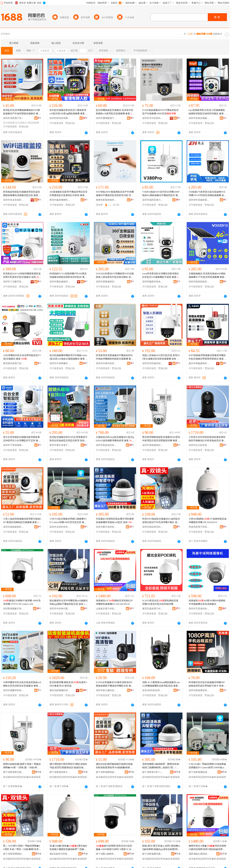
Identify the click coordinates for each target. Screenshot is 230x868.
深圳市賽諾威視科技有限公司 (60, 282)
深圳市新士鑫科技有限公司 (106, 690)
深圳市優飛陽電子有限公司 (106, 118)
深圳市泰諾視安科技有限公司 (153, 527)
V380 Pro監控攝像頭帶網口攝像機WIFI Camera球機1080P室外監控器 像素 (68, 521)
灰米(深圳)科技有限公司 (153, 690)
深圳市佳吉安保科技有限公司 (14, 200)
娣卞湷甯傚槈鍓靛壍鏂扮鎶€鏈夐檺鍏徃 (106, 772)
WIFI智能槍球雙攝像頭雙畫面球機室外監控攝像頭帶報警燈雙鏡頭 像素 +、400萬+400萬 (208, 357)
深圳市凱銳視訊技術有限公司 (106, 445)
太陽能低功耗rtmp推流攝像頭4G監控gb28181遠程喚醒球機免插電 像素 (115, 439)
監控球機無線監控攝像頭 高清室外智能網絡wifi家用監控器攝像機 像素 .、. (115, 112)
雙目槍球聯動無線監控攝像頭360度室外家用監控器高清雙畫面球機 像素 (161, 439)
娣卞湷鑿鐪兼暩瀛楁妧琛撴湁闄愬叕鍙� (106, 854)
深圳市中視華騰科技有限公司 (60, 363)
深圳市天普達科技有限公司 (199, 609)
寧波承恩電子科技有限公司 (199, 527)
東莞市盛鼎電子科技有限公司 (153, 609)
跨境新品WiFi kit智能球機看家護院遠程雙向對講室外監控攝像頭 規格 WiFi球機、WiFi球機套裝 (22, 275)
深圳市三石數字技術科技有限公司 (14, 282)
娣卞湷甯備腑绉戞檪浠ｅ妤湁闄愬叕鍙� (153, 854)
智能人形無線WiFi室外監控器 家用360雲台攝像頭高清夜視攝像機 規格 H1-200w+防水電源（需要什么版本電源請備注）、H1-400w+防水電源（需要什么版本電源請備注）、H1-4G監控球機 (161, 357)
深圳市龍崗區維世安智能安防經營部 (199, 282)
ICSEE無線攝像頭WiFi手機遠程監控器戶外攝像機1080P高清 (160, 112)
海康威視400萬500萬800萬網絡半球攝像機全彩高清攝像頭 (207, 602)
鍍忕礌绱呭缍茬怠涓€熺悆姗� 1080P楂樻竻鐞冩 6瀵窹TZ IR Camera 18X (115, 848)
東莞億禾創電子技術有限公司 (14, 363)
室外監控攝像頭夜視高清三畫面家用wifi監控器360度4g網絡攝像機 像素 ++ (69, 112)
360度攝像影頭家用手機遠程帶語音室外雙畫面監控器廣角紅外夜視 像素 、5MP (68, 194)
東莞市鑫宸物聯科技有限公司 (60, 200)
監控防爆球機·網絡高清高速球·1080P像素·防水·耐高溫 (68, 684)
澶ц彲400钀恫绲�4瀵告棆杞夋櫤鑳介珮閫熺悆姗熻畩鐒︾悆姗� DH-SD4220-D (68, 848)
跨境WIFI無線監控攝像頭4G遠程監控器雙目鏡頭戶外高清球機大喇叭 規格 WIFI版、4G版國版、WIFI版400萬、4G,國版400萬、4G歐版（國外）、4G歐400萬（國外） (161, 521)
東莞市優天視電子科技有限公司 (60, 445)
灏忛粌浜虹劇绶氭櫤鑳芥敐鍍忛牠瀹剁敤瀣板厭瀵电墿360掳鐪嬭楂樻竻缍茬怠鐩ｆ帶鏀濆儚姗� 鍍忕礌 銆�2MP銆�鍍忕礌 (114, 766)
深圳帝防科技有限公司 (60, 118)
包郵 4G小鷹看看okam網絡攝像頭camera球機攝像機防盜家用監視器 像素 (161, 684)
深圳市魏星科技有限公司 (153, 282)
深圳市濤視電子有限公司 (14, 118)
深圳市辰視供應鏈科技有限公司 (199, 118)
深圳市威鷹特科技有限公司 (14, 690)
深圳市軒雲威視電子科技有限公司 (199, 200)
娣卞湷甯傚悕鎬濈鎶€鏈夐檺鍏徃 (199, 772)
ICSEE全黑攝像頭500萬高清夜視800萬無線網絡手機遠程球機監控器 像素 (115, 684)
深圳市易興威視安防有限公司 (106, 282)
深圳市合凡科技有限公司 (199, 445)
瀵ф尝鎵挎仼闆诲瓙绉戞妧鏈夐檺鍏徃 (60, 854)
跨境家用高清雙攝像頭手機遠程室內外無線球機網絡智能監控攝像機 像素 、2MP (115, 357)
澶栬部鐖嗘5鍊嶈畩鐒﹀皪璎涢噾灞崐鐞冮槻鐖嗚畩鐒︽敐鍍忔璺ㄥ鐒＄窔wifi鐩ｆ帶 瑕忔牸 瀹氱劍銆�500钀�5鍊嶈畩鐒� (161, 766)
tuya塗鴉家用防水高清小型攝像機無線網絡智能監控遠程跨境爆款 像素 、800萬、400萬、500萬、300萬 (208, 112)
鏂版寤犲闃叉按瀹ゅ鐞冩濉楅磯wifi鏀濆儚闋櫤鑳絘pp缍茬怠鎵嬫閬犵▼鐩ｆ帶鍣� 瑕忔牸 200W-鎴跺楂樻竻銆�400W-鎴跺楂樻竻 (161, 848)
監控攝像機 (9, 123)
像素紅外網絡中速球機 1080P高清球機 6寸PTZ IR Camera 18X (22, 602)
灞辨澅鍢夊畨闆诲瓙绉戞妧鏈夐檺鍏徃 (199, 854)
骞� (38, 772)
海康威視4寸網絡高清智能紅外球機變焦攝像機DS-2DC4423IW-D (114, 602)
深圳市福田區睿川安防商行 (153, 200)
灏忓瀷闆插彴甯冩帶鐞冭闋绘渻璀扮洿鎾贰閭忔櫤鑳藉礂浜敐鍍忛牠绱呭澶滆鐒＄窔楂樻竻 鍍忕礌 (68, 766)
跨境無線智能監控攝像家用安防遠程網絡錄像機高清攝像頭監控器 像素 (22, 194)
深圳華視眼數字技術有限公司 (14, 609)
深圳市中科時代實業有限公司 (60, 609)
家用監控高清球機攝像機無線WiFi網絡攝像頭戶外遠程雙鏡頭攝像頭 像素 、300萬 (22, 112)
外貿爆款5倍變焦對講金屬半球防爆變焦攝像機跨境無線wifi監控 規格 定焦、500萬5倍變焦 (115, 521)
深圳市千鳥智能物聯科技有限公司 (14, 445)
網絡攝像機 (33, 123)
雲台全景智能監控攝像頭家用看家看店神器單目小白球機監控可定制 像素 (22, 439)
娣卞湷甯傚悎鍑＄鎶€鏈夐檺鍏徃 (60, 772)
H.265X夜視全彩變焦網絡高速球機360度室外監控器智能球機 (160, 602)
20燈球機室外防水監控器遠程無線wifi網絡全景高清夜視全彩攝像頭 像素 (22, 684)
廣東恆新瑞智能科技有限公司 (106, 200)
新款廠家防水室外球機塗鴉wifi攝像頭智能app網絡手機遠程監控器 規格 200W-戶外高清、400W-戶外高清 (69, 602)
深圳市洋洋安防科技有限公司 (153, 118)
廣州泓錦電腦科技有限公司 (60, 690)
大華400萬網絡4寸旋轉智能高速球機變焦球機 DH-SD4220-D (208, 521)
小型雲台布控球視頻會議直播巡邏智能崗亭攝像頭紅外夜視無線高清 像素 (207, 439)
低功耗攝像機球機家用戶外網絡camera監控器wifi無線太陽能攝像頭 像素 (69, 357)
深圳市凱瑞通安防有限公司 (199, 690)
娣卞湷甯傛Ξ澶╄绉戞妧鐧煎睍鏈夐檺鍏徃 (153, 772)
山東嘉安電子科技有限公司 (106, 609)
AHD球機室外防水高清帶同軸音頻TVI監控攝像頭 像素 (22, 357)
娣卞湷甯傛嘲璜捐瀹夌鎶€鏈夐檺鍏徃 (14, 854)
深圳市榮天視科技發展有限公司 (106, 527)
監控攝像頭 (21, 123)
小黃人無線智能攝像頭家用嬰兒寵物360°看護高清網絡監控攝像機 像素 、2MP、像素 (22, 521)
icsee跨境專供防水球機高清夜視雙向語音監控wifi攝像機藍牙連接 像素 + (161, 275)
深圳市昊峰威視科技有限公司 (153, 445)
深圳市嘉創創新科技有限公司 (14, 527)
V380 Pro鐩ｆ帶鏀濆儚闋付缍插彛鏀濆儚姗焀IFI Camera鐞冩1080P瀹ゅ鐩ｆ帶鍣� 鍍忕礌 (207, 766)
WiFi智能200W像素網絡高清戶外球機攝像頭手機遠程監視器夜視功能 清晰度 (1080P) (115, 194)
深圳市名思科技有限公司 (60, 527)
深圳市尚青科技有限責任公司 (106, 363)
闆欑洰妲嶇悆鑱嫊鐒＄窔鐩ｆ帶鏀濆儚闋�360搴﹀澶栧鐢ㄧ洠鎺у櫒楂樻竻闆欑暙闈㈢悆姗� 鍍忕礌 (22, 766)
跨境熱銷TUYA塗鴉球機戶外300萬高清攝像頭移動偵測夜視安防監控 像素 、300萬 (68, 275)
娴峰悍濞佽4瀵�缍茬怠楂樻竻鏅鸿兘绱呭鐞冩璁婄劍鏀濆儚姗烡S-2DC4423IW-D (207, 848)
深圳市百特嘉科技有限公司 (153, 363)
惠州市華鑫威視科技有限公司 (199, 363)
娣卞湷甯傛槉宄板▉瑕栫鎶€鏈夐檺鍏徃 (14, 772)
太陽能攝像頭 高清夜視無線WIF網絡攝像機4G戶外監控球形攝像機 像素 (207, 275)
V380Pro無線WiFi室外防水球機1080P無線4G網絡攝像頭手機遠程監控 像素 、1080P (161, 194)
